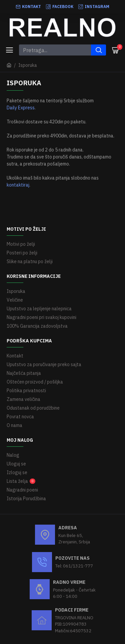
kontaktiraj (18, 185)
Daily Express (21, 108)
